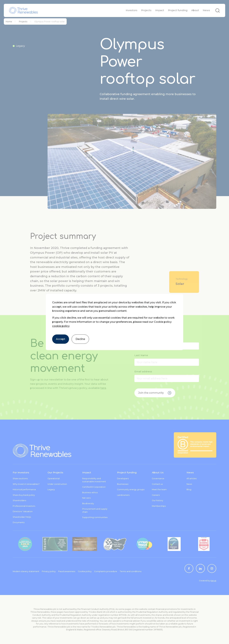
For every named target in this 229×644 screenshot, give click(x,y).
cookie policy (61, 326)
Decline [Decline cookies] (80, 339)
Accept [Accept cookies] (61, 339)
